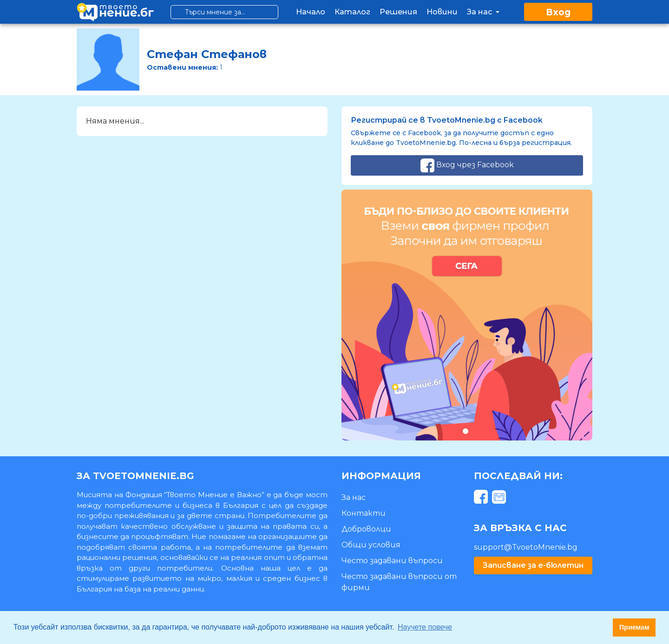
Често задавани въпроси (392, 561)
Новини (442, 12)
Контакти (364, 513)
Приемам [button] (634, 627)
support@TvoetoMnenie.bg (526, 547)
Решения (398, 12)
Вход (558, 12)
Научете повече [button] (425, 627)
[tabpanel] (467, 315)
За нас (484, 12)
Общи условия (371, 545)
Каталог (352, 12)
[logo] (115, 12)
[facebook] (482, 498)
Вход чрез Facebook (467, 165)
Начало (311, 12)
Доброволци (366, 529)
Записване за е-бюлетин (533, 565)
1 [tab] (465, 431)
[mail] (500, 498)
